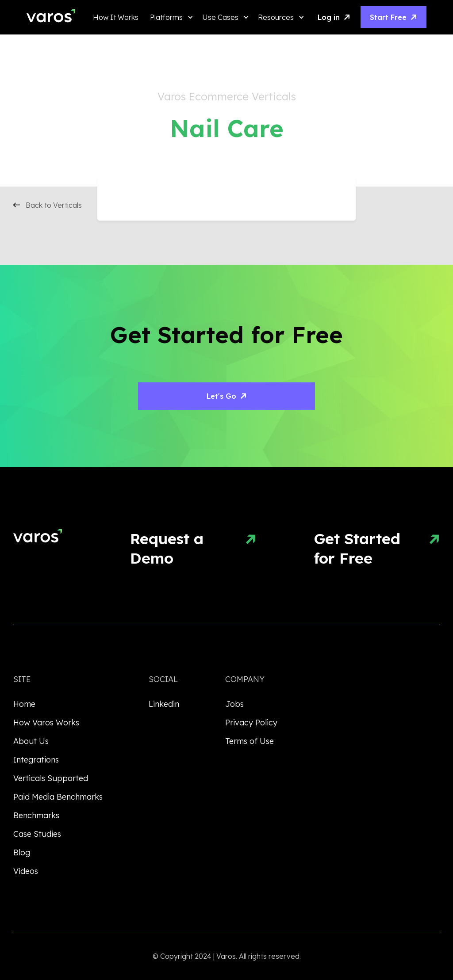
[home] (51, 17)
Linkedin (164, 704)
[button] (169, 17)
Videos (26, 871)
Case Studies (37, 834)
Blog (22, 852)
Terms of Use (250, 741)
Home (24, 704)
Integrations (36, 760)
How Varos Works (46, 723)
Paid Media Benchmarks (58, 797)
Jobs (234, 704)
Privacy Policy (251, 723)
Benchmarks (36, 815)
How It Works (116, 17)
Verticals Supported (51, 778)
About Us (31, 741)
